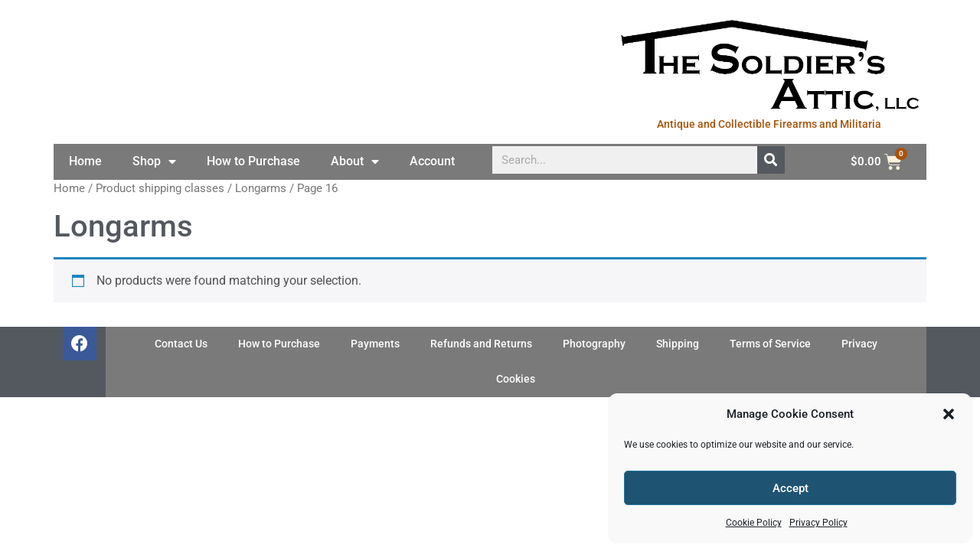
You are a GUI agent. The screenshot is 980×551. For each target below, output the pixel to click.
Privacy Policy (818, 523)
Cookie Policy (754, 523)
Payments (375, 344)
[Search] (771, 160)
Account (432, 161)
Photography (594, 344)
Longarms (261, 188)
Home (85, 161)
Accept (791, 488)
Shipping (678, 344)
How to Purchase (253, 161)
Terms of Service (770, 344)
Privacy (859, 344)
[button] (949, 414)
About (355, 161)
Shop (154, 161)
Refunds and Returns (481, 344)
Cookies (516, 379)
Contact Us (181, 344)
